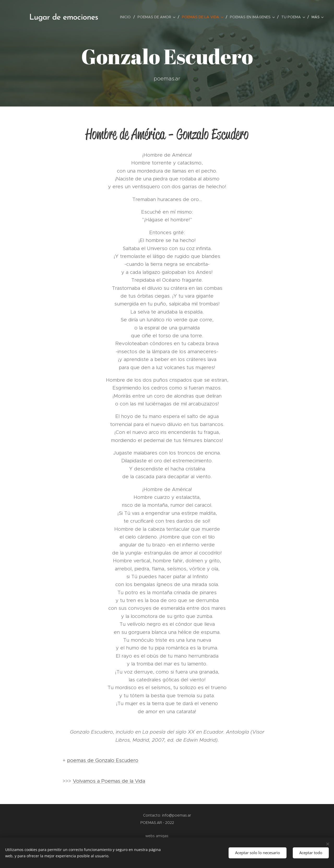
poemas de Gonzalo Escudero (103, 760)
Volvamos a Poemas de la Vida (109, 781)
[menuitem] (127, 17)
